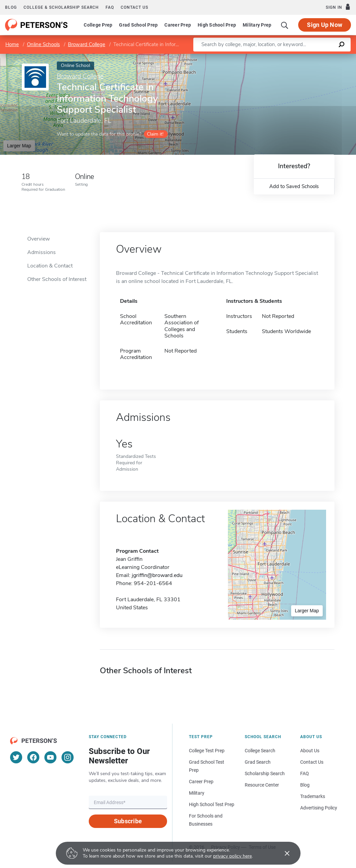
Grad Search (258, 762)
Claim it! (155, 134)
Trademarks (313, 796)
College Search (260, 751)
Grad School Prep (138, 25)
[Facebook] (33, 757)
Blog (11, 7)
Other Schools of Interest (57, 279)
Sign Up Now (325, 25)
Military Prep (257, 25)
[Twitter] (16, 757)
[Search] (285, 25)
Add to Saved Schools (294, 186)
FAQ (110, 7)
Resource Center (262, 785)
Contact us (134, 7)
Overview (38, 239)
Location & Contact (50, 266)
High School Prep (217, 25)
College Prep (98, 25)
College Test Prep (207, 751)
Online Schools (43, 44)
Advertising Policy (319, 808)
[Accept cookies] (282, 853)
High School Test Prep (212, 804)
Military (197, 793)
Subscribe (128, 821)
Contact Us (312, 762)
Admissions (42, 252)
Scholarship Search (265, 773)
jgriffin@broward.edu (157, 575)
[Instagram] (68, 757)
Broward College (87, 44)
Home (12, 44)
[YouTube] (50, 757)
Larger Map (19, 146)
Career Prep (178, 25)
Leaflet (278, 57)
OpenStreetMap (310, 57)
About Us (310, 751)
